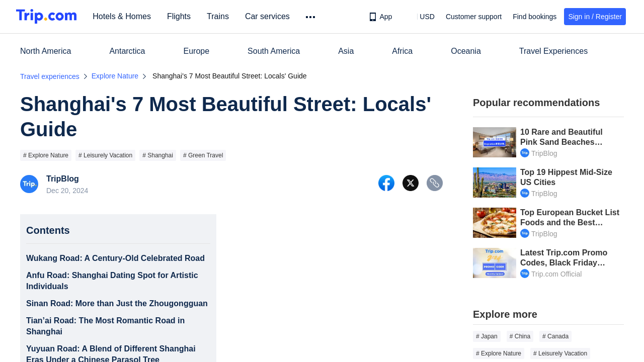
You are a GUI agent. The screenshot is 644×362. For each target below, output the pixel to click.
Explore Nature (115, 76)
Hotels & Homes (124, 16)
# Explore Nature (46, 155)
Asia (346, 51)
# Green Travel (203, 155)
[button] (420, 17)
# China (520, 336)
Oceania (466, 51)
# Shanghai (158, 155)
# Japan (487, 336)
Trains (220, 16)
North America (46, 51)
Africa (402, 51)
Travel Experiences (553, 51)
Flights (181, 16)
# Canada (555, 336)
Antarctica (127, 51)
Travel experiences (50, 76)
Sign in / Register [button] (595, 17)
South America (274, 51)
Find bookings (535, 17)
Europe (197, 51)
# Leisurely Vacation (105, 155)
